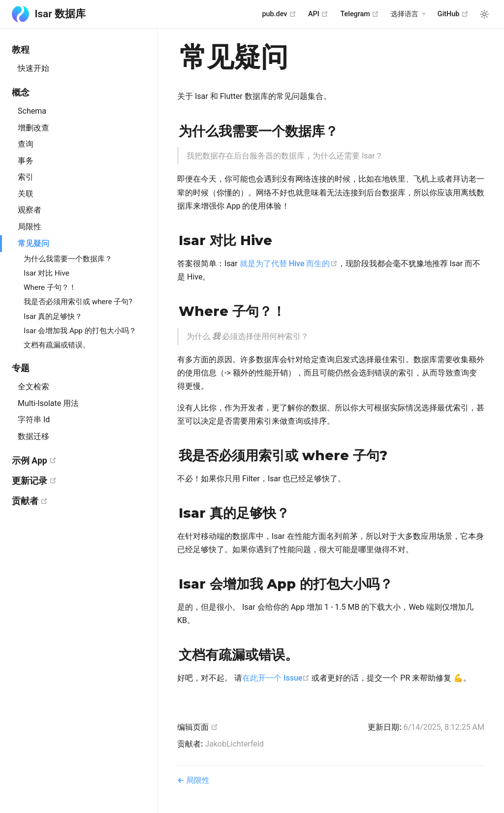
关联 (26, 194)
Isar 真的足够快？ (53, 316)
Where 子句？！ (50, 287)
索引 (26, 177)
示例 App (73, 460)
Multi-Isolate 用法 (48, 403)
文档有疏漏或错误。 (57, 345)
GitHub (453, 14)
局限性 (30, 227)
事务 (26, 161)
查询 (26, 144)
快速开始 (33, 68)
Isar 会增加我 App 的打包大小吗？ (80, 331)
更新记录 (73, 481)
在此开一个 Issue (276, 678)
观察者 (30, 210)
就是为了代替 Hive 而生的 (289, 264)
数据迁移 (33, 436)
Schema (32, 111)
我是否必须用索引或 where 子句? (78, 302)
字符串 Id (34, 420)
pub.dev (279, 14)
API (318, 14)
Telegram (360, 14)
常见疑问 (33, 243)
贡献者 (69, 501)
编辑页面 (198, 727)
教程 (21, 50)
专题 (21, 368)
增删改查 (33, 128)
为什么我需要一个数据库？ (68, 259)
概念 (21, 93)
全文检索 (33, 387)
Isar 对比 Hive (47, 273)
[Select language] (408, 14)
